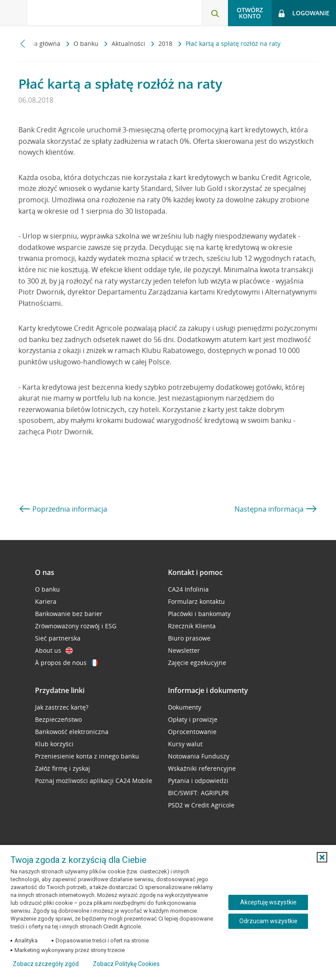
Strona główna (40, 43)
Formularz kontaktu (196, 601)
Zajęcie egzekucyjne (197, 663)
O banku (87, 43)
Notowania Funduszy (199, 756)
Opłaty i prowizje (193, 719)
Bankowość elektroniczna (72, 732)
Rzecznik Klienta (192, 626)
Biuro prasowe (189, 638)
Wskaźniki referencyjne (202, 768)
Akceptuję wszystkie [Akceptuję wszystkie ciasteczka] (268, 902)
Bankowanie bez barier (69, 614)
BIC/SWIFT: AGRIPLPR (198, 793)
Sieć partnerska (58, 638)
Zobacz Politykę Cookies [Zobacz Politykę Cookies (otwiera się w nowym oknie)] (126, 964)
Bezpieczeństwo (58, 719)
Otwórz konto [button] (250, 13)
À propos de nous (66, 663)
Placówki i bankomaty (199, 614)
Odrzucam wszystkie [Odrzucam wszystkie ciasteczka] (268, 921)
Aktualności (129, 43)
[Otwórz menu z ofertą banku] (14, 13)
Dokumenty (185, 707)
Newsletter (184, 650)
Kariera (46, 601)
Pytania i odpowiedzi (198, 781)
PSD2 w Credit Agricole (201, 805)
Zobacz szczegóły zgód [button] (46, 964)
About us (54, 650)
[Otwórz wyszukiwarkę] (215, 13)
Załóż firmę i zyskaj (63, 768)
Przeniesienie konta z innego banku (87, 756)
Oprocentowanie (192, 732)
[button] (322, 857)
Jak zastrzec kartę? (62, 707)
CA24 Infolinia (188, 589)
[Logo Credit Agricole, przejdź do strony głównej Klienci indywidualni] (72, 12)
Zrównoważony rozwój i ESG (76, 626)
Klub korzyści (54, 744)
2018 (166, 43)
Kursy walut (185, 744)
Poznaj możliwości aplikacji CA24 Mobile (94, 781)
